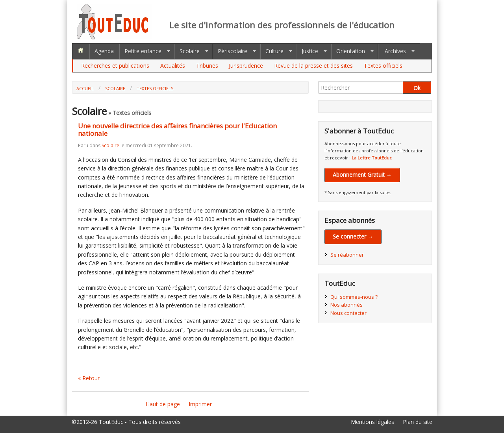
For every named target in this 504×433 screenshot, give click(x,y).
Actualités (173, 66)
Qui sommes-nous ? (354, 297)
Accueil (85, 88)
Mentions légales (372, 422)
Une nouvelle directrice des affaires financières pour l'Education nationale (177, 130)
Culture (274, 51)
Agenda (104, 51)
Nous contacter (348, 313)
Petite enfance (143, 51)
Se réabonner (347, 255)
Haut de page (163, 404)
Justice (310, 51)
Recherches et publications (115, 66)
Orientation (351, 51)
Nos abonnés (346, 305)
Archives (395, 51)
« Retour (89, 378)
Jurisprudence (246, 66)
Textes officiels (383, 66)
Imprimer (200, 404)
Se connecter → (353, 236)
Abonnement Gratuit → (362, 175)
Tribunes (207, 66)
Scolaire (190, 51)
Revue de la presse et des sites (313, 66)
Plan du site (418, 422)
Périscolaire (233, 51)
